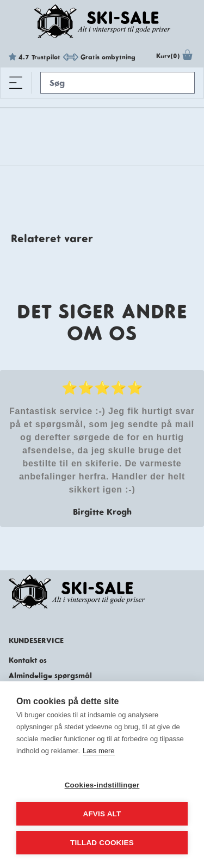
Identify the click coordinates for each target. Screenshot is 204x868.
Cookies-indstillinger (102, 785)
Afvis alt (102, 814)
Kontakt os (28, 660)
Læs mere (99, 751)
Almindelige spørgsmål (50, 675)
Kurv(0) (176, 57)
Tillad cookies (102, 843)
